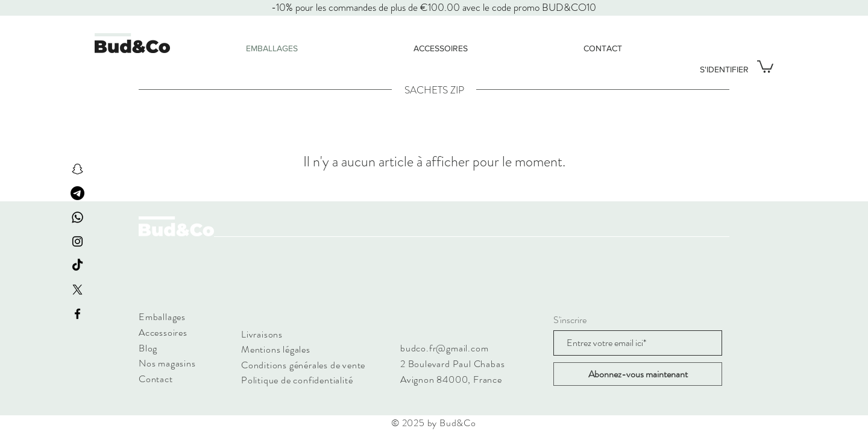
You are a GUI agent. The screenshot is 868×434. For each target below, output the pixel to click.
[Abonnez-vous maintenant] (638, 374)
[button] (765, 66)
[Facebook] (77, 314)
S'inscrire (570, 320)
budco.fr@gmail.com (444, 348)
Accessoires (163, 332)
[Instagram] (77, 241)
